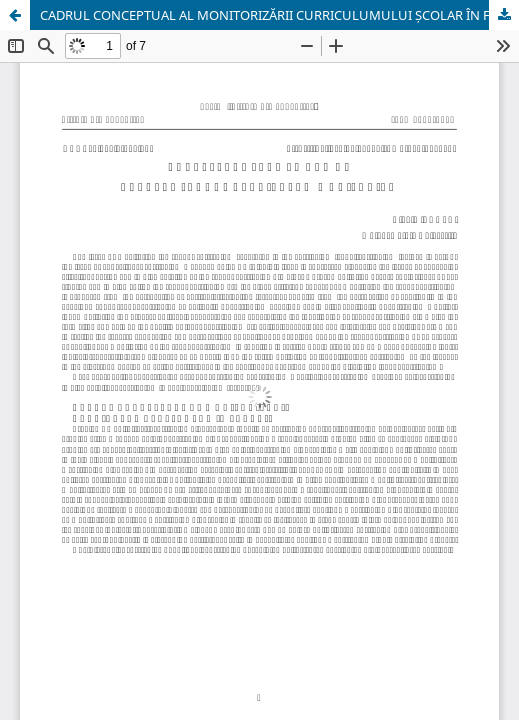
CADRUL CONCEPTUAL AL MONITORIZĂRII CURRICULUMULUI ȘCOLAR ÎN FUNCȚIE (279, 15)
